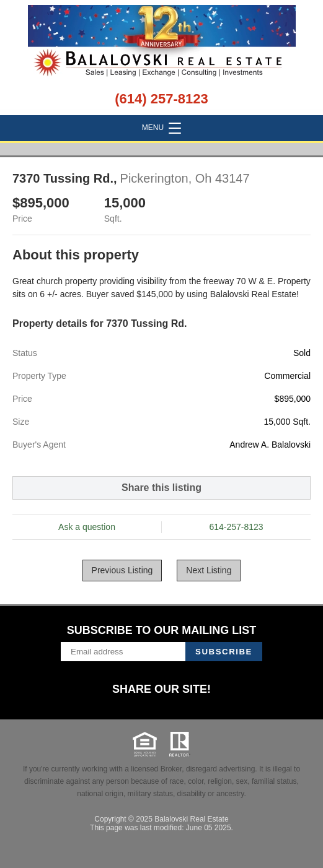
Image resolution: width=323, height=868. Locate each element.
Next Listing (209, 570)
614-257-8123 (236, 527)
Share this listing (161, 488)
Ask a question (87, 527)
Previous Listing (122, 570)
